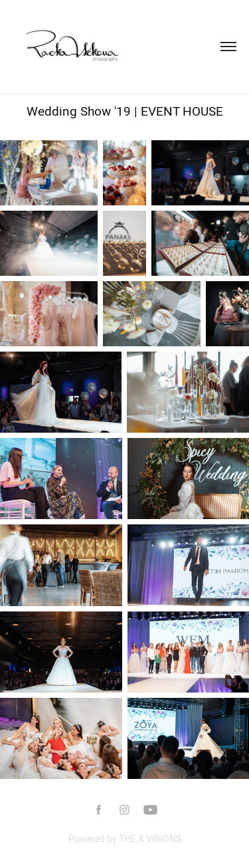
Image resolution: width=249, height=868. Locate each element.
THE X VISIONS (150, 839)
